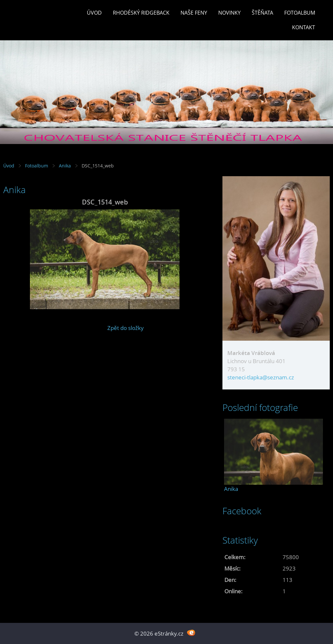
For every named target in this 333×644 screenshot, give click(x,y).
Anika (65, 166)
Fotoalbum (300, 13)
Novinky (229, 13)
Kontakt (304, 27)
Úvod (94, 13)
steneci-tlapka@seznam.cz (261, 377)
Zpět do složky (126, 328)
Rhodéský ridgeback (141, 13)
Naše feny (194, 13)
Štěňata (262, 13)
